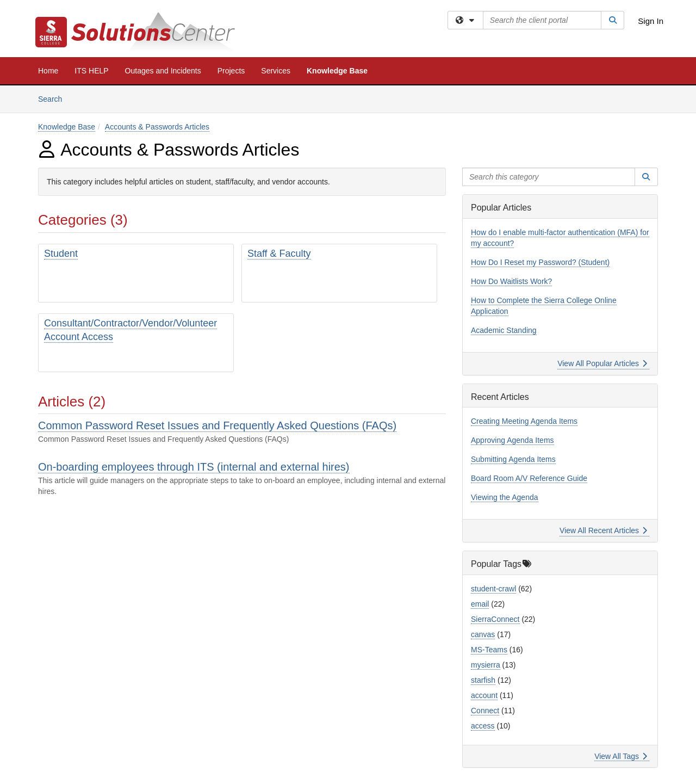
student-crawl (493, 589)
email (480, 604)
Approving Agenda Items (512, 440)
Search (54, 98)
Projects (231, 71)
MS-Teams (489, 650)
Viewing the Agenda (505, 497)
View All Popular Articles (602, 363)
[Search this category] (549, 177)
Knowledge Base (337, 71)
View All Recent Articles (603, 530)
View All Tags (621, 756)
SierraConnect (495, 619)
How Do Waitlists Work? (511, 281)
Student (61, 254)
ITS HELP (91, 71)
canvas (483, 634)
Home (48, 71)
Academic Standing (504, 330)
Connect (485, 711)
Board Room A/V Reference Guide (529, 478)
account (484, 695)
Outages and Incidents (163, 71)
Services (276, 71)
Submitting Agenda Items (513, 459)
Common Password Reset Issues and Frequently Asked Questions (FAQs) (217, 425)
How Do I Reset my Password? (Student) (540, 262)
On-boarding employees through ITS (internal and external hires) (194, 467)
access (483, 726)
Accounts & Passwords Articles (157, 127)
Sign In (651, 21)
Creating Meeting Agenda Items (524, 421)
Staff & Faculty (279, 254)
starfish (483, 680)
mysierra (486, 665)
